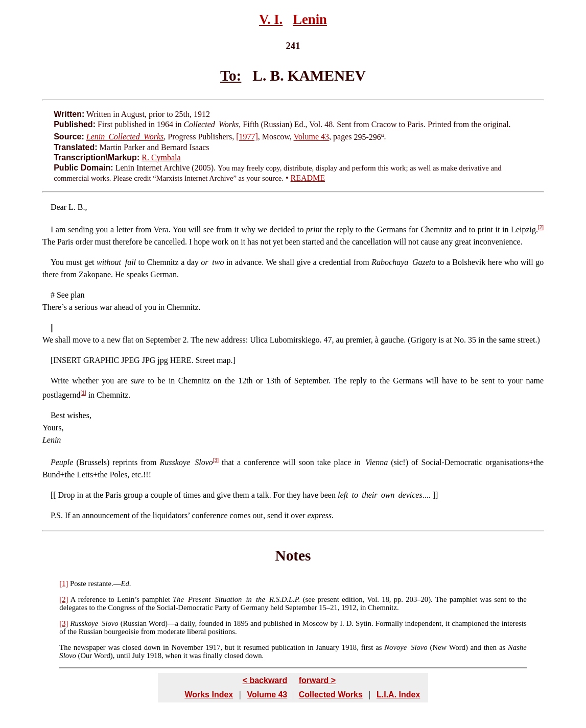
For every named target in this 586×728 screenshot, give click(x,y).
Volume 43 (311, 137)
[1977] (247, 137)
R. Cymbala (161, 157)
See (63, 295)
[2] (541, 227)
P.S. (57, 515)
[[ (54, 495)
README (308, 178)
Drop (67, 495)
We (48, 340)
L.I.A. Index (398, 695)
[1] (84, 393)
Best (58, 415)
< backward (265, 680)
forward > (317, 680)
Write (60, 381)
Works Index (209, 695)
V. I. (271, 19)
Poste (78, 584)
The (65, 647)
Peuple (62, 462)
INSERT (67, 360)
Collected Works (331, 695)
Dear (58, 207)
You (57, 262)
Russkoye (85, 623)
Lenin (310, 19)
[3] (216, 460)
